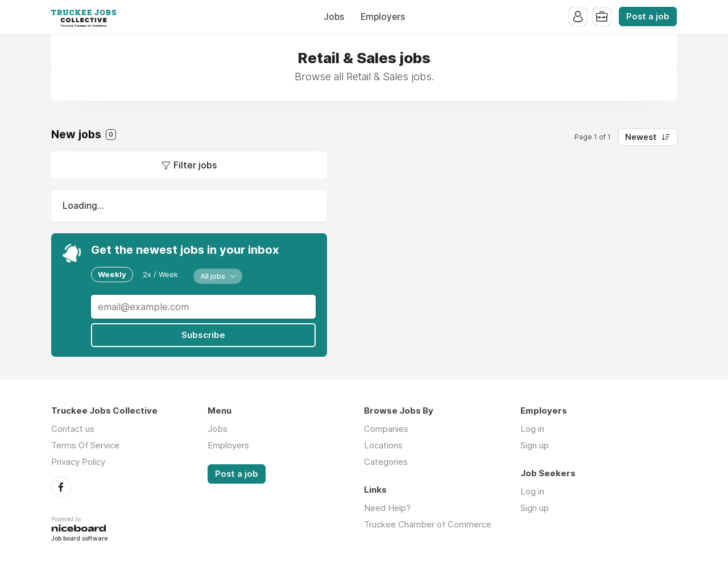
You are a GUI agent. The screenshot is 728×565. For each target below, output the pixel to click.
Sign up (535, 445)
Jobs (334, 17)
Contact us (73, 429)
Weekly (112, 274)
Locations (383, 445)
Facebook (61, 487)
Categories (386, 462)
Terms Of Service (85, 445)
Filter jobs (195, 165)
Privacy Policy (78, 462)
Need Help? (387, 508)
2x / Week (160, 274)
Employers (383, 17)
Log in (532, 429)
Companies (386, 429)
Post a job (648, 17)
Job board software (79, 539)
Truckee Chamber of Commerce (428, 524)
